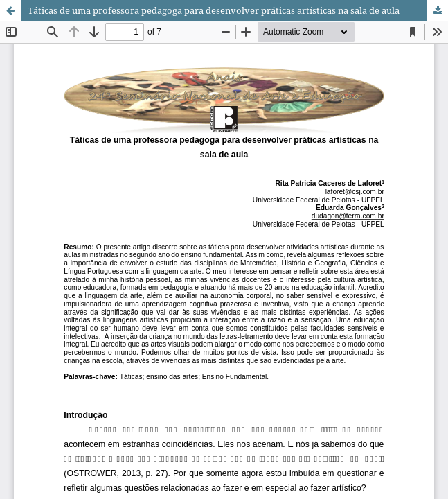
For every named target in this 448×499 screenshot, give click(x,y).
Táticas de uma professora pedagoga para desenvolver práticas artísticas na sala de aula (214, 10)
